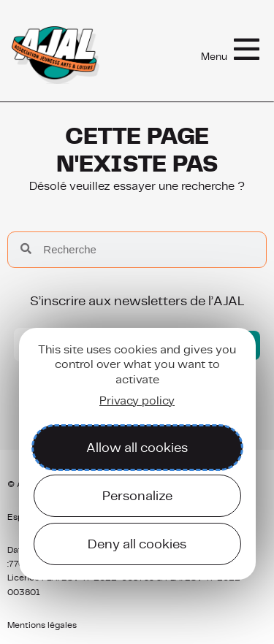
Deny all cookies (137, 544)
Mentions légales (42, 625)
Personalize (137, 495)
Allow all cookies (137, 447)
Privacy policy (137, 400)
